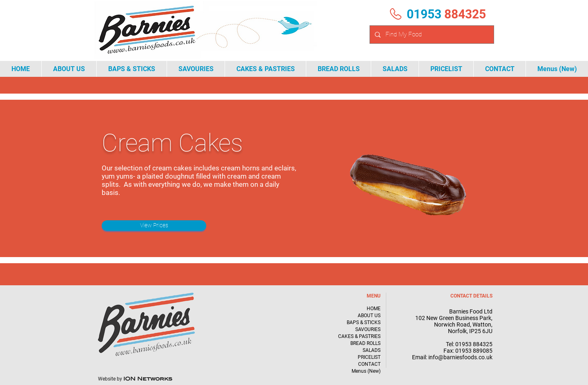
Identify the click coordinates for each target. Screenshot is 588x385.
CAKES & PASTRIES (359, 336)
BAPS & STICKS (364, 322)
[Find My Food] (431, 35)
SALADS (372, 350)
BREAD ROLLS (365, 343)
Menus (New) (366, 371)
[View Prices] (154, 226)
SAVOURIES (368, 329)
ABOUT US (369, 316)
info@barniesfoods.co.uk (460, 357)
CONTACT (369, 364)
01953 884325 (474, 344)
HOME (374, 309)
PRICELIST (369, 357)
